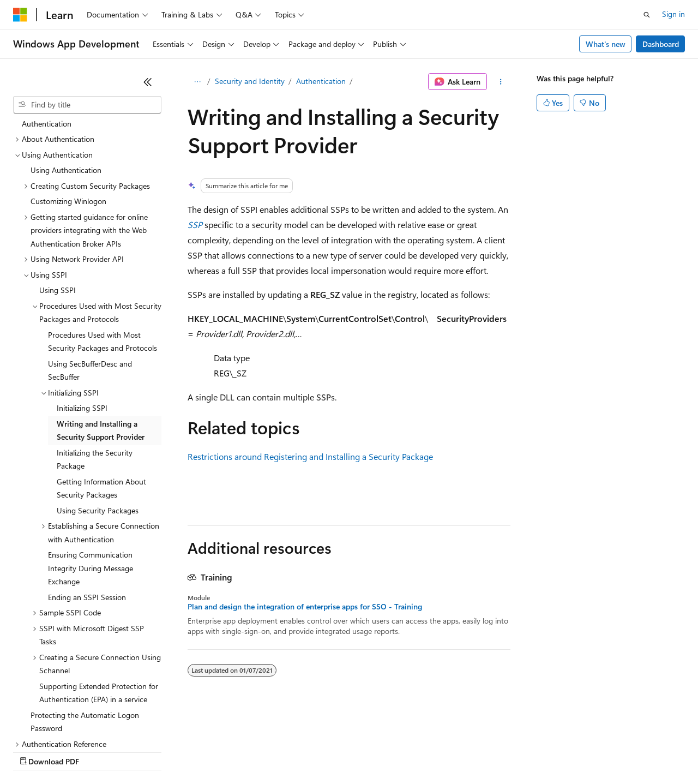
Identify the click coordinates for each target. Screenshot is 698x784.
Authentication (321, 81)
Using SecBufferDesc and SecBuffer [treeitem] (90, 276)
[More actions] (501, 82)
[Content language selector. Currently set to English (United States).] (63, 725)
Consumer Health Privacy (313, 751)
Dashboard (661, 44)
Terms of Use (398, 751)
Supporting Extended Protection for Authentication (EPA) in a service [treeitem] (99, 599)
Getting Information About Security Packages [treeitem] (101, 394)
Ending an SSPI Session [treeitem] (87, 503)
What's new (606, 44)
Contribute (195, 751)
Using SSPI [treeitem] (58, 196)
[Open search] (647, 15)
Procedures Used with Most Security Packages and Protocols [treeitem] (103, 247)
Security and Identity (250, 81)
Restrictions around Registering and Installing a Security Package (310, 456)
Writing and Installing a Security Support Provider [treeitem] (101, 336)
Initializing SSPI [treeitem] (82, 313)
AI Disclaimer (35, 751)
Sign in (673, 14)
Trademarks (452, 751)
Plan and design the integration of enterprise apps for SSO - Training (305, 607)
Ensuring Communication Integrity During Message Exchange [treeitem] (91, 474)
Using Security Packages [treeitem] (98, 416)
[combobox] (87, 105)
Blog (149, 751)
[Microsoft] (20, 15)
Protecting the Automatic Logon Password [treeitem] (85, 627)
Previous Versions (99, 751)
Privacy (238, 751)
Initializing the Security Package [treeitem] (95, 365)
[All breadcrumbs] (197, 82)
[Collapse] (148, 82)
